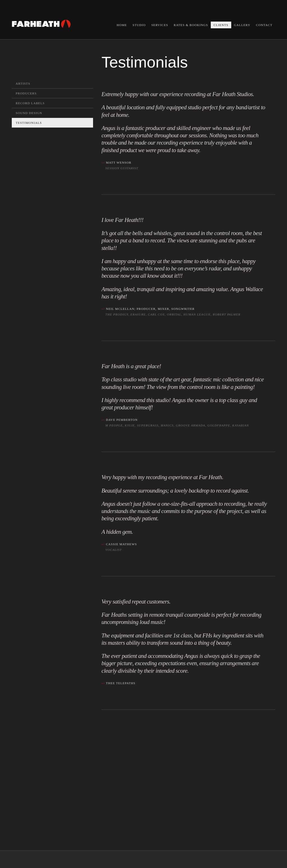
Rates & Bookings (191, 25)
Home (122, 25)
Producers (26, 93)
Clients (221, 25)
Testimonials (29, 123)
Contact (264, 25)
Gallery (242, 25)
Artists (23, 83)
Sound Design (29, 113)
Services (160, 25)
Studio (139, 25)
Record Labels (30, 103)
